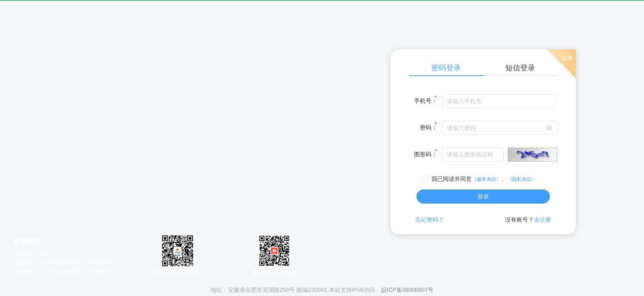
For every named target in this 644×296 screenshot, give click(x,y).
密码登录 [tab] (446, 68)
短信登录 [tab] (520, 68)
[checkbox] (481, 179)
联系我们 (27, 242)
